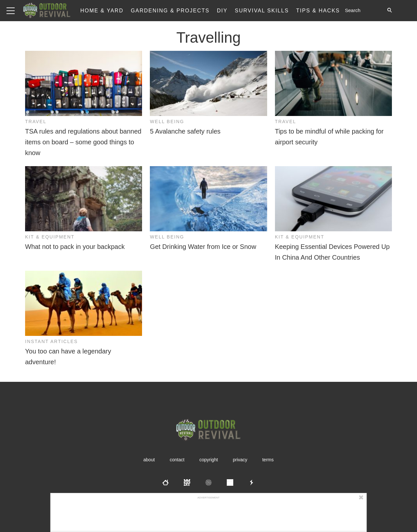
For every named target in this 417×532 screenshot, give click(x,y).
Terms (268, 460)
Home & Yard (102, 11)
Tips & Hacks (318, 11)
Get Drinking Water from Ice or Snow (203, 247)
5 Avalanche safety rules (185, 131)
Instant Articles (51, 341)
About (149, 460)
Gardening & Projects (170, 11)
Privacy (240, 460)
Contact (177, 460)
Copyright (209, 460)
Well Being (167, 122)
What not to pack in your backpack (75, 247)
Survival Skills (262, 11)
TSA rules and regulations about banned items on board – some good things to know (83, 142)
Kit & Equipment (50, 237)
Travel (36, 122)
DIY (222, 11)
